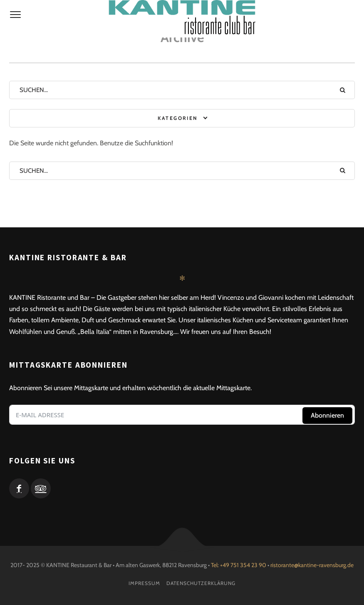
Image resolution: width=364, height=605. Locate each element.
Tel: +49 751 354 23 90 (239, 565)
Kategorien (178, 118)
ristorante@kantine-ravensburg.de (312, 565)
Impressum (144, 583)
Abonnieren (327, 415)
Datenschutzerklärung (201, 583)
